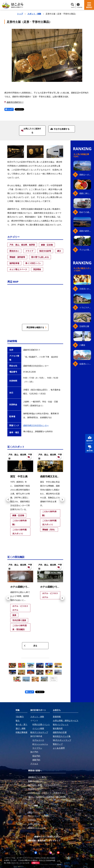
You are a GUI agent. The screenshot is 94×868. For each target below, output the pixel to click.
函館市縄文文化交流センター (36, 425)
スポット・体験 (34, 14)
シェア (9, 109)
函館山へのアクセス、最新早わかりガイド (85, 175)
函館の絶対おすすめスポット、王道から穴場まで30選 (85, 231)
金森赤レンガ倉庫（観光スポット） (85, 364)
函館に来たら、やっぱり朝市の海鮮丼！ (85, 193)
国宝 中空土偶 (19, 476)
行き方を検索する (60, 129)
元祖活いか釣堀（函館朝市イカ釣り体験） (85, 289)
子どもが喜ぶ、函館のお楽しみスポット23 (85, 250)
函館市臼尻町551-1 (15, 102)
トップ (20, 14)
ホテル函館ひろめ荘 (51, 587)
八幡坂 (82, 345)
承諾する (35, 863)
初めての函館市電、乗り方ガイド (85, 212)
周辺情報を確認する (36, 327)
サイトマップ (54, 841)
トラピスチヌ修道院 (85, 307)
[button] (8, 500)
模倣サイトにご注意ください (47, 837)
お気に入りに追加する (31, 131)
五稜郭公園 (84, 326)
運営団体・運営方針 (37, 841)
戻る (31, 646)
